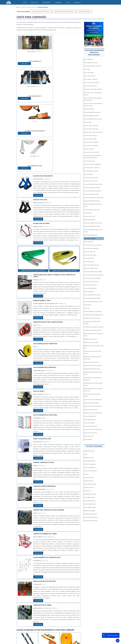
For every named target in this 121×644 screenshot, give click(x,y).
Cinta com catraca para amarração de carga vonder (93, 105)
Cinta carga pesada (89, 73)
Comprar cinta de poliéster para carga (94, 315)
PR (39, 599)
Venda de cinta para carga (91, 410)
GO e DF (61, 599)
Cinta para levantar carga (91, 268)
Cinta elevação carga (90, 216)
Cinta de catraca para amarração (93, 164)
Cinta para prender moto (90, 288)
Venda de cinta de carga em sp (92, 403)
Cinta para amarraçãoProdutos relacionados (94, 53)
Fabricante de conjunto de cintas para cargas (93, 358)
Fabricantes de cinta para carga (92, 369)
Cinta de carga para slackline (92, 152)
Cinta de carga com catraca (91, 129)
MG (28, 599)
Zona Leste (50, 615)
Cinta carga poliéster (90, 76)
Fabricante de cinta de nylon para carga (93, 352)
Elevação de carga (89, 478)
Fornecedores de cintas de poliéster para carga (93, 390)
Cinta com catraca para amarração (93, 89)
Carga (86, 454)
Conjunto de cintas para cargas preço (41, 11)
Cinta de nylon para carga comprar (93, 184)
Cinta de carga (88, 122)
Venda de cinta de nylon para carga (93, 406)
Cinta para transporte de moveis (92, 298)
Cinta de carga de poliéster (91, 146)
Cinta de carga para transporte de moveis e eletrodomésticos (93, 157)
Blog (68, 2)
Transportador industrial (91, 521)
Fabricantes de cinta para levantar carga (93, 373)
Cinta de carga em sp (89, 149)
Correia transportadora (90, 471)
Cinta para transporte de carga (92, 295)
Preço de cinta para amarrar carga (93, 400)
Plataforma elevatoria (90, 501)
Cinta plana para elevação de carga (93, 302)
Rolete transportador (90, 504)
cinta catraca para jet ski (90, 433)
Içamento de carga (89, 488)
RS (46, 599)
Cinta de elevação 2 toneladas (92, 168)
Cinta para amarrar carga (84, 11)
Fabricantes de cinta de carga (92, 362)
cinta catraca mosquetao (91, 426)
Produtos (34, 2)
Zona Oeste (36, 615)
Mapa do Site (99, 630)
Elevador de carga (89, 481)
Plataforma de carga (90, 497)
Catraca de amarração (90, 464)
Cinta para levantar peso (90, 285)
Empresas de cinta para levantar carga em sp (94, 347)
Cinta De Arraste (88, 440)
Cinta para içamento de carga (92, 265)
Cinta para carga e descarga (91, 248)
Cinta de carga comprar (90, 139)
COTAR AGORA (25, 63)
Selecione (19, 599)
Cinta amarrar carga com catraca (93, 66)
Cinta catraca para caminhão (92, 83)
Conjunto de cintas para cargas (92, 318)
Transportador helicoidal (91, 517)
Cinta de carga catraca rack (91, 126)
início (25, 2)
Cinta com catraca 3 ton (90, 86)
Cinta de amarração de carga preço (93, 119)
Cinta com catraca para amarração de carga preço (93, 99)
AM (66, 599)
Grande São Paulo (59, 615)
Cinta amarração (89, 59)
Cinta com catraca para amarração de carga (93, 94)
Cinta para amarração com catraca (93, 223)
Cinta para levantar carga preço (92, 278)
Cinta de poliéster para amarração (93, 191)
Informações (46, 2)
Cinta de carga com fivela (91, 136)
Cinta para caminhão (90, 238)
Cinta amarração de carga (91, 63)
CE (56, 599)
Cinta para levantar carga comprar (93, 272)
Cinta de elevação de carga (91, 171)
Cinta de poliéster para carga (92, 194)
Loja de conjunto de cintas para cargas (92, 395)
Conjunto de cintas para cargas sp (93, 330)
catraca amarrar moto (90, 416)
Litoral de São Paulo (70, 615)
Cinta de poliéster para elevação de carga (93, 205)
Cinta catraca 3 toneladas (91, 79)
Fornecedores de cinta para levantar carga (93, 384)
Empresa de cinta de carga (91, 339)
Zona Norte (29, 615)
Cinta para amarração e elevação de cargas (93, 231)
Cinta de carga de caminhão (91, 142)
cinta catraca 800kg (89, 423)
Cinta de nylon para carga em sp (92, 188)
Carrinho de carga (89, 458)
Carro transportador (90, 461)
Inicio (73, 630)
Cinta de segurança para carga (92, 210)
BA (53, 599)
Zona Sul (43, 615)
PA (70, 599)
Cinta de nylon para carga (91, 181)
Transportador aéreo (90, 511)
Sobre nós (58, 2)
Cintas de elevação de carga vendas (93, 312)
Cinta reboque (88, 305)
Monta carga (88, 491)
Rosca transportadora (90, 507)
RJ (24, 599)
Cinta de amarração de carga (92, 116)
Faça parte (77, 2)
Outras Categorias (94, 446)
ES (32, 599)
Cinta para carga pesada (90, 255)
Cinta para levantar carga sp (91, 282)
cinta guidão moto (89, 436)
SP (35, 599)
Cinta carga (87, 69)
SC (42, 599)
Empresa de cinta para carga (91, 342)
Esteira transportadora (90, 484)
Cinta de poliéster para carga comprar (94, 198)
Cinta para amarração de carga (92, 226)
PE (49, 599)
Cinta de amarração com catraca (93, 112)
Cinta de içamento (89, 174)
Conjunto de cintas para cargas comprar (92, 323)
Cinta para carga (88, 242)
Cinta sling (87, 308)
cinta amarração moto (90, 420)
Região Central (21, 615)
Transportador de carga (90, 514)
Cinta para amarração (90, 220)
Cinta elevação (88, 213)
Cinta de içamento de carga (91, 178)
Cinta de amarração (89, 109)
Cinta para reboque (89, 292)
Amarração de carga (89, 451)
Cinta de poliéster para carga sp (92, 201)
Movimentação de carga (90, 494)
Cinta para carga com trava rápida (93, 245)
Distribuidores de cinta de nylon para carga (64, 11)
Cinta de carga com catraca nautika (93, 132)
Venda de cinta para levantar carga (93, 413)
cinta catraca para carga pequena (93, 430)
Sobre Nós (92, 630)
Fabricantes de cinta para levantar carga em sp (93, 379)
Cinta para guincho (89, 262)
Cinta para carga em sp (90, 252)
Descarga (87, 474)
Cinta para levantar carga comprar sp (94, 275)
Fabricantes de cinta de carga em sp (93, 366)
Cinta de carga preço (89, 161)
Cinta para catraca (89, 258)
